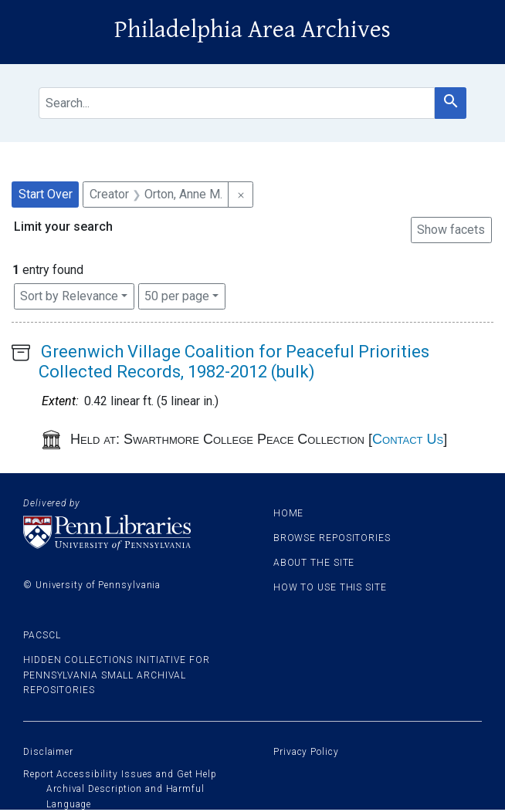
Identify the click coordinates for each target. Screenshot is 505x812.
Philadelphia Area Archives (252, 30)
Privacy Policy (306, 752)
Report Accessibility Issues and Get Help (120, 774)
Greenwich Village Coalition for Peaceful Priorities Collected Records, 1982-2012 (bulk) (234, 362)
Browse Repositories (332, 538)
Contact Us (408, 439)
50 (177, 295)
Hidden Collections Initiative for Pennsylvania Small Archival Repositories (117, 675)
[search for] (237, 103)
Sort (69, 296)
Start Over (46, 194)
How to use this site (330, 587)
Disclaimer (48, 752)
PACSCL (42, 635)
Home (289, 513)
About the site (314, 563)
